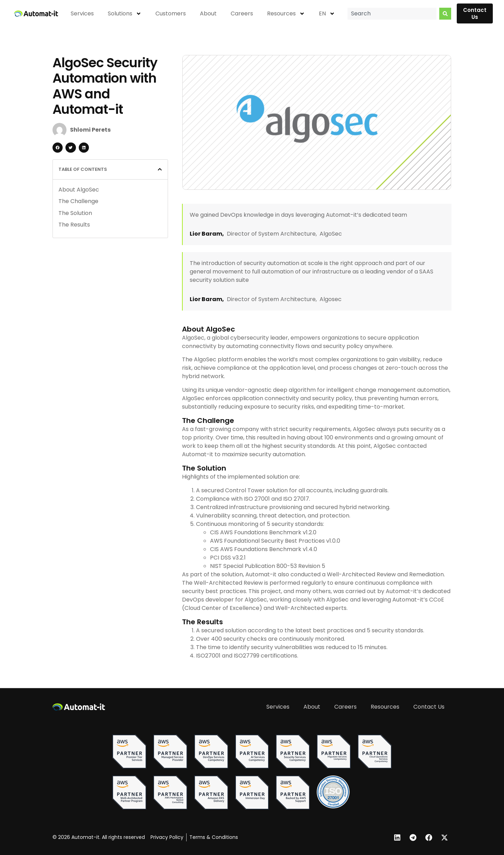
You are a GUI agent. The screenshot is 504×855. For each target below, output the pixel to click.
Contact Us (429, 707)
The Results (74, 225)
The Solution (75, 213)
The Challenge (78, 201)
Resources (286, 14)
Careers (242, 13)
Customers (171, 13)
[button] (58, 148)
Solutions (125, 14)
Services (82, 13)
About (208, 13)
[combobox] (392, 14)
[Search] (445, 14)
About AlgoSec (79, 190)
